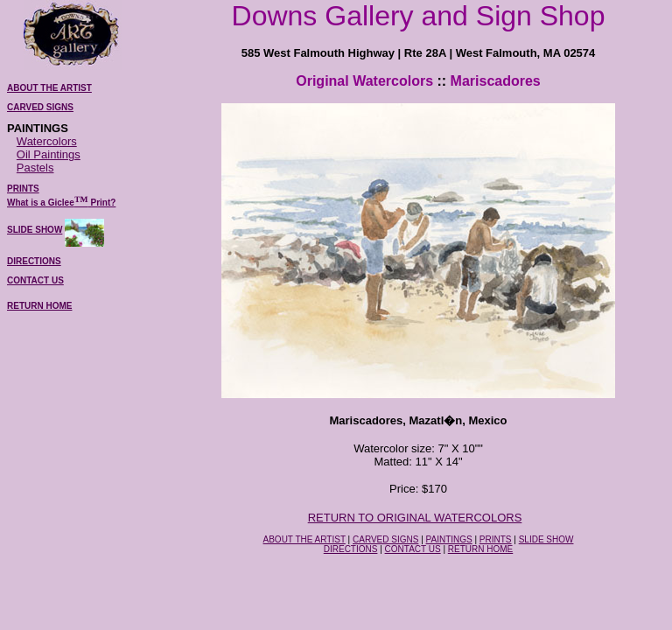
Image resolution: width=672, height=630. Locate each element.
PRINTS (496, 539)
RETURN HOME (39, 306)
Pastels (35, 168)
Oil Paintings (49, 154)
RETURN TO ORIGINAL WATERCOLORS (415, 518)
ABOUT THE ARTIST (304, 539)
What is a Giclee (41, 203)
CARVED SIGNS (385, 539)
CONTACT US (413, 549)
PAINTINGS (449, 539)
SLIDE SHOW (35, 230)
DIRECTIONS (351, 549)
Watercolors (47, 141)
